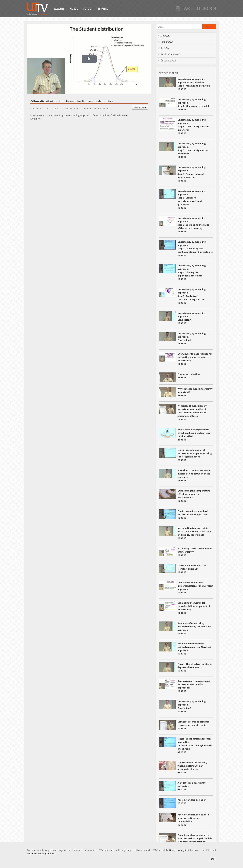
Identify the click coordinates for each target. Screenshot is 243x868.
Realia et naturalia (169, 54)
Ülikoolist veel (167, 61)
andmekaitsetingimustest (41, 853)
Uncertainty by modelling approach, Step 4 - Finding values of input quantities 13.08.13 (192, 174)
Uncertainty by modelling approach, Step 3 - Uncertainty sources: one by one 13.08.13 (193, 150)
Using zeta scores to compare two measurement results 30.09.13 (193, 725)
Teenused (102, 9)
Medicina (164, 36)
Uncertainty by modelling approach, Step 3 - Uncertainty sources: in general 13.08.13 (193, 126)
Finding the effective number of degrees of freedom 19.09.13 (195, 667)
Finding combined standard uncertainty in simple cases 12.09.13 (193, 514)
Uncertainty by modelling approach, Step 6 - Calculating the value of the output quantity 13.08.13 (193, 225)
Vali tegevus (140, 107)
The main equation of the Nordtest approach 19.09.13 (192, 569)
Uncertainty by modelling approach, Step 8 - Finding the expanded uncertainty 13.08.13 (192, 272)
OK (213, 859)
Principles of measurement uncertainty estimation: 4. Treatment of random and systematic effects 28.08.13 (192, 413)
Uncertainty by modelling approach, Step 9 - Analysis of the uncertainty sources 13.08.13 (192, 296)
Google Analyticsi (179, 850)
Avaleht (59, 9)
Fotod (87, 9)
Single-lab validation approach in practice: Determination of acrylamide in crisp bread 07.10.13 (195, 745)
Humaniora (165, 42)
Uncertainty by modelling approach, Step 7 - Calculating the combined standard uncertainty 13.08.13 (195, 249)
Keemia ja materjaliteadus (98, 109)
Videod (74, 9)
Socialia (163, 48)
